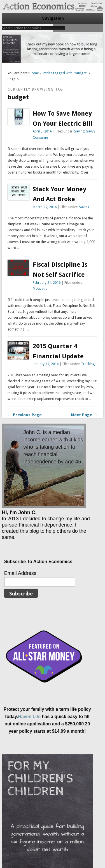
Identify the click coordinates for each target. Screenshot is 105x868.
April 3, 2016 (42, 131)
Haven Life (29, 717)
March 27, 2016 (45, 207)
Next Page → (84, 415)
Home (34, 73)
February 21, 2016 (47, 283)
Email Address (20, 573)
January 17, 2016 (46, 364)
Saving (79, 131)
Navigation (53, 18)
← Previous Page (25, 415)
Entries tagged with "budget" (65, 73)
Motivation (41, 289)
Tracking (88, 364)
